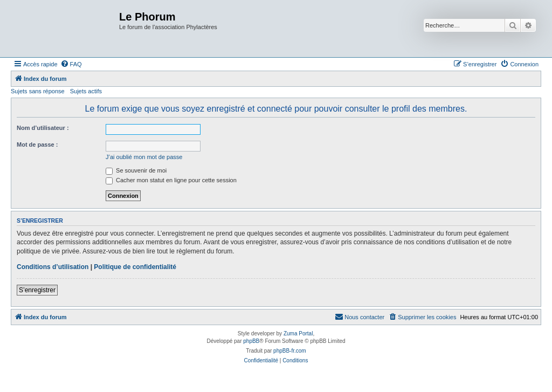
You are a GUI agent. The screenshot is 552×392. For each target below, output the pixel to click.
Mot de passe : (37, 145)
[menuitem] (71, 64)
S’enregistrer (37, 290)
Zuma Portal (298, 333)
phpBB (251, 341)
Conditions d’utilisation (53, 267)
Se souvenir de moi (136, 170)
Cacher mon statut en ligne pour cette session (171, 180)
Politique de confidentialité (135, 267)
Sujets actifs (86, 91)
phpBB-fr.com (290, 351)
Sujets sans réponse (38, 91)
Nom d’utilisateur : (43, 128)
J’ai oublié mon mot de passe (144, 157)
